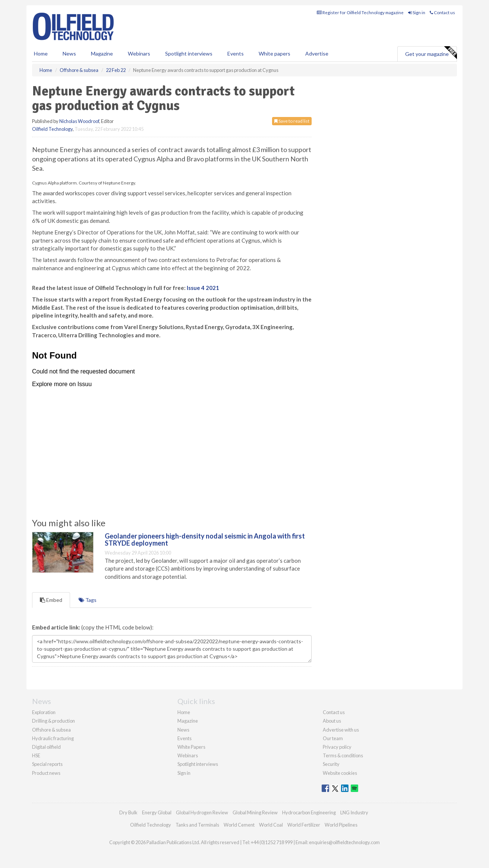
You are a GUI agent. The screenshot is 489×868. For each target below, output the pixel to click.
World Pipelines (341, 825)
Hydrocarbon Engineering (309, 812)
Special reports (47, 764)
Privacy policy (337, 747)
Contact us (442, 12)
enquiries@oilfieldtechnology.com (344, 842)
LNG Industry (354, 812)
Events (236, 53)
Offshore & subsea (51, 730)
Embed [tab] (51, 600)
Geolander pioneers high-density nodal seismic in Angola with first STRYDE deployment (205, 540)
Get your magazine (431, 53)
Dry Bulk (128, 812)
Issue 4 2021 (203, 288)
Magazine (102, 53)
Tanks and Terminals (197, 825)
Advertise (317, 53)
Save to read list (292, 121)
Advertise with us (341, 730)
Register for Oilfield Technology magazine (360, 12)
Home (41, 53)
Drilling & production (53, 721)
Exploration (44, 712)
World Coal (271, 825)
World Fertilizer (304, 825)
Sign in (417, 12)
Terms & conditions (343, 755)
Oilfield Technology (52, 129)
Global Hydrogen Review (202, 812)
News (183, 730)
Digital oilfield (46, 747)
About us (332, 721)
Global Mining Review (255, 812)
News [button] (69, 53)
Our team (333, 738)
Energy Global (157, 812)
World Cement (239, 825)
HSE (36, 755)
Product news (46, 773)
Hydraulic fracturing (53, 738)
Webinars (139, 53)
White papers (275, 53)
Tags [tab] (88, 600)
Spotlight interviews (189, 53)
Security (331, 764)
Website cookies (340, 773)
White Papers (191, 747)
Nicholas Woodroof (79, 121)
